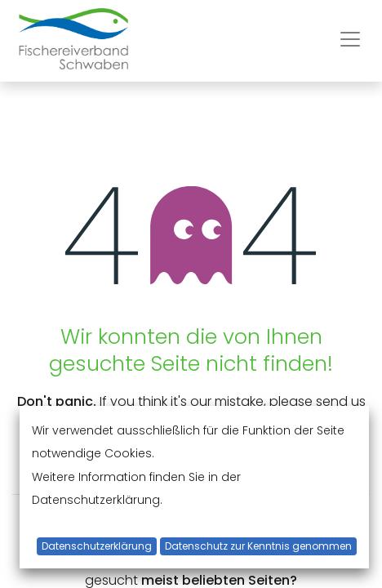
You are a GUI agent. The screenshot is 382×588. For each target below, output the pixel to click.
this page (238, 424)
